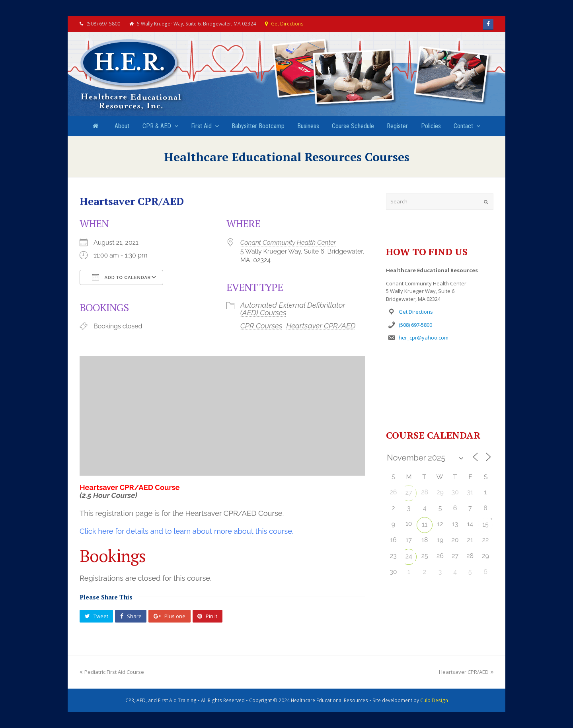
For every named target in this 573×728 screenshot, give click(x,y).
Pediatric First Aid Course (112, 672)
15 (485, 524)
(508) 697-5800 (415, 325)
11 (425, 524)
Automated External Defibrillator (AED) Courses (293, 309)
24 (409, 556)
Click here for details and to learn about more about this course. (186, 531)
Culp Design (434, 700)
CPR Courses (261, 326)
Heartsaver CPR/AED (321, 326)
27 (409, 493)
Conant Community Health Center (288, 243)
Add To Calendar (121, 277)
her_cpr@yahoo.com (424, 338)
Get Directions (287, 24)
